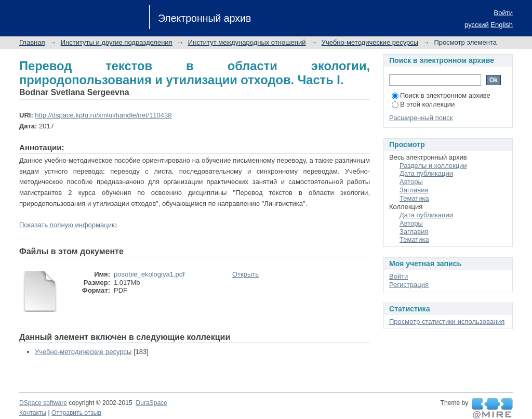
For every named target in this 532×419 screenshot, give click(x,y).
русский (477, 25)
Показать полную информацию (68, 225)
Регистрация (409, 285)
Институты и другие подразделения (117, 42)
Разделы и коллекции (433, 166)
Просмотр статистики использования (447, 322)
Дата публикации (426, 173)
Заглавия (414, 190)
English (502, 25)
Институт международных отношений (247, 42)
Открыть (245, 274)
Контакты (33, 413)
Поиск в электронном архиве (441, 95)
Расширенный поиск (421, 118)
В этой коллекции (423, 104)
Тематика (414, 198)
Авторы (411, 182)
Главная (32, 42)
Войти (503, 13)
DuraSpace (151, 403)
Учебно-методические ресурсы (370, 42)
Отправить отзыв (76, 413)
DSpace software (43, 403)
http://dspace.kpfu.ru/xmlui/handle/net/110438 (103, 115)
